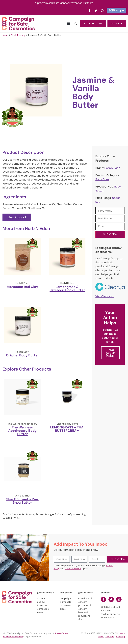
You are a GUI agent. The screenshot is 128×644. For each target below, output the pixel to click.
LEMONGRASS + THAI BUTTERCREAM (67, 429)
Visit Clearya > (105, 296)
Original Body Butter (22, 355)
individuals (65, 602)
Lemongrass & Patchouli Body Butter (67, 288)
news (40, 612)
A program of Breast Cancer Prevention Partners (64, 3)
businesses (66, 605)
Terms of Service (73, 569)
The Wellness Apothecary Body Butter (22, 431)
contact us (43, 609)
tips (80, 619)
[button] (68, 24)
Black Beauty (18, 35)
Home (5, 35)
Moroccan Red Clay (22, 287)
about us (42, 598)
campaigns (65, 598)
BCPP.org (120, 637)
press (63, 609)
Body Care (102, 179)
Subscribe (110, 234)
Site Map (110, 637)
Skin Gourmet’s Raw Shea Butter (22, 501)
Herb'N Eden (112, 168)
